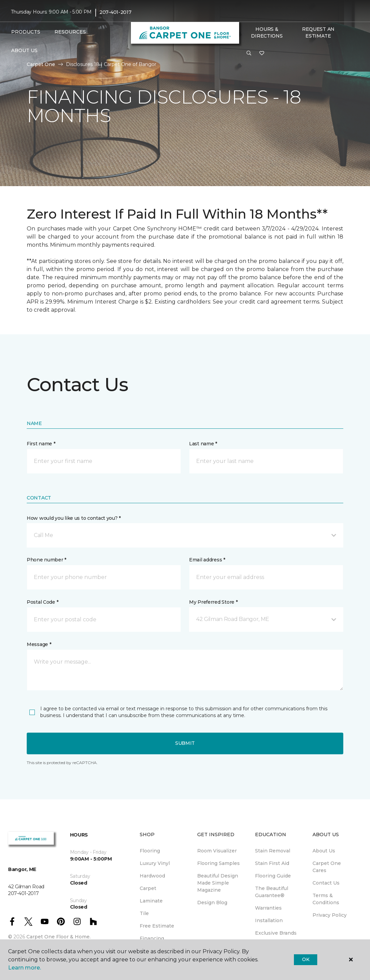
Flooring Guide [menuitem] (273, 876)
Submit (185, 743)
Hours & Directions (267, 32)
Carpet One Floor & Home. (59, 937)
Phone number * (47, 560)
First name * (41, 444)
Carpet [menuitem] (148, 888)
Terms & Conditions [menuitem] (326, 899)
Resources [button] (70, 32)
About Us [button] (24, 50)
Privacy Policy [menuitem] (330, 915)
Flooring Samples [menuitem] (218, 863)
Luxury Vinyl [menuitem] (155, 863)
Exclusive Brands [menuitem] (276, 933)
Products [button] (26, 32)
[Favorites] (262, 53)
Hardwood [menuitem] (152, 876)
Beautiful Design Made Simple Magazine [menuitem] (218, 883)
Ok (306, 959)
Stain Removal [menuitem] (273, 851)
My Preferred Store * (213, 602)
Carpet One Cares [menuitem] (327, 867)
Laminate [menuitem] (151, 901)
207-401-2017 (115, 12)
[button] (249, 53)
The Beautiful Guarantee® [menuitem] (272, 892)
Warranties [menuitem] (268, 908)
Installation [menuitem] (269, 920)
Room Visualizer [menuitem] (217, 851)
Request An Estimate (318, 32)
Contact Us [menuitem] (326, 883)
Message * (39, 644)
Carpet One (41, 64)
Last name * (203, 444)
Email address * (207, 560)
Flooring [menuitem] (150, 851)
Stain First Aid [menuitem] (272, 863)
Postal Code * (42, 602)
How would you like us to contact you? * (74, 518)
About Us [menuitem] (324, 851)
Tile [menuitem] (144, 913)
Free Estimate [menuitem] (157, 926)
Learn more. (25, 968)
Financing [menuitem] (152, 938)
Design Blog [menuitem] (212, 903)
